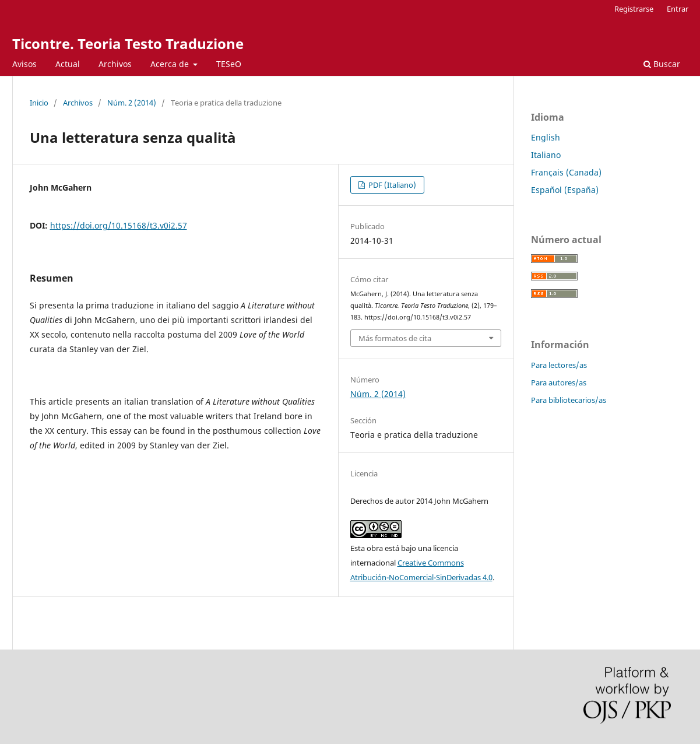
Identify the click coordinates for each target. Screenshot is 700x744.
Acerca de (171, 64)
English (546, 137)
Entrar (678, 9)
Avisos (24, 64)
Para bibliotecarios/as (569, 400)
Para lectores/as (559, 365)
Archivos (115, 64)
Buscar (662, 64)
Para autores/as (559, 382)
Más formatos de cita (395, 338)
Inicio (39, 103)
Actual (68, 64)
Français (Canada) (566, 172)
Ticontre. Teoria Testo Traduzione (128, 43)
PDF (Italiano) (391, 185)
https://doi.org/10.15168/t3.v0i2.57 (119, 225)
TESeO (229, 64)
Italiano (546, 155)
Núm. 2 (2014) (132, 103)
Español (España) (565, 190)
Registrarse (634, 9)
